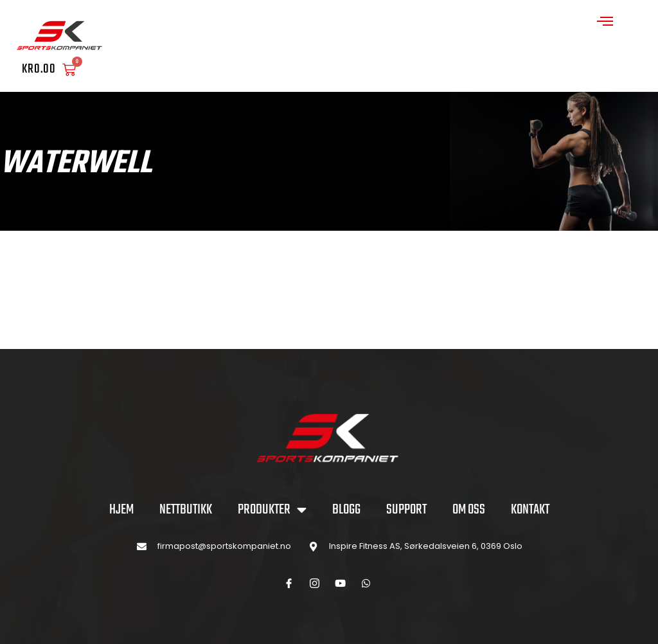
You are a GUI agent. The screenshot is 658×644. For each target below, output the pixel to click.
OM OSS (469, 510)
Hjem (121, 510)
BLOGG (346, 510)
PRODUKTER (272, 510)
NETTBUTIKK (186, 510)
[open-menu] (605, 23)
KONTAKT (530, 510)
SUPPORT (406, 510)
